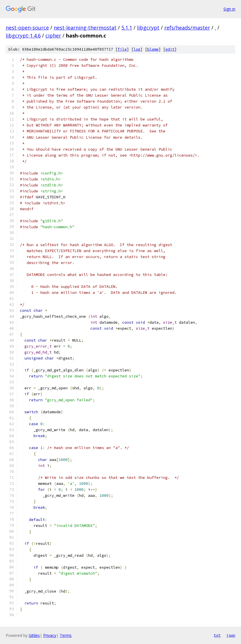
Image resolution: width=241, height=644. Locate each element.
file (122, 49)
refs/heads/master (187, 28)
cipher (53, 36)
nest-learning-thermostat (85, 28)
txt (217, 635)
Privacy (50, 635)
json (231, 635)
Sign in (229, 9)
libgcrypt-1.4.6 (23, 36)
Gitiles (34, 635)
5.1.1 (127, 28)
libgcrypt (148, 28)
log (137, 49)
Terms (66, 635)
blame (153, 49)
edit (170, 49)
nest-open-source (27, 28)
